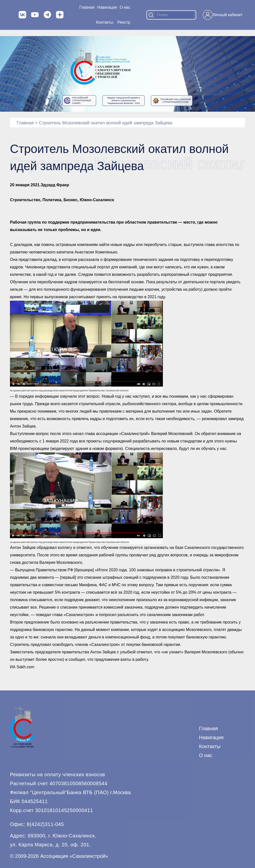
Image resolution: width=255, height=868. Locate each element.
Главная (87, 7)
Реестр (124, 22)
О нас (125, 7)
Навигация (211, 737)
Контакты (105, 22)
